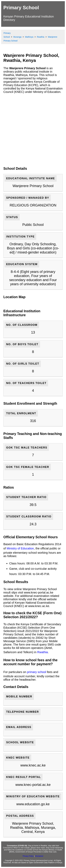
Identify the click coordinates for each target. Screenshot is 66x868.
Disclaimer (39, 856)
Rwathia (43, 652)
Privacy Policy (28, 856)
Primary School (21, 8)
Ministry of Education (20, 548)
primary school (37, 672)
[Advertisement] (33, 130)
